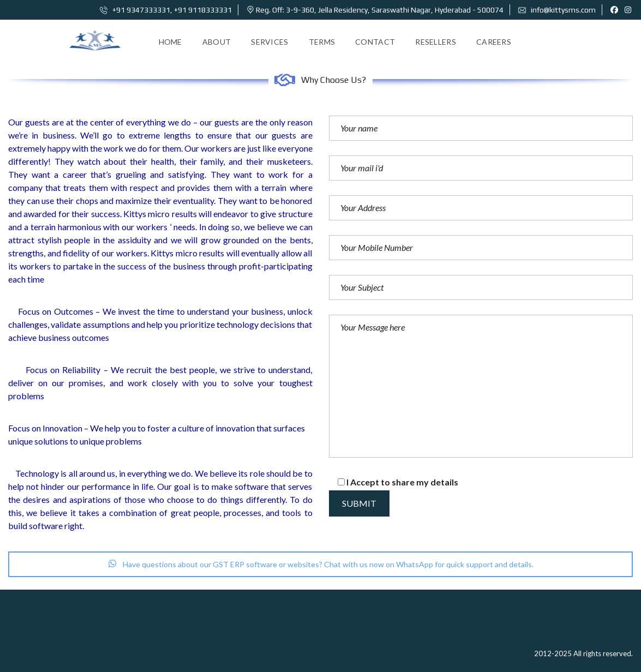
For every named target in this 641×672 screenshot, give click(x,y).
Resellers (436, 42)
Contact (375, 42)
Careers (494, 42)
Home (170, 42)
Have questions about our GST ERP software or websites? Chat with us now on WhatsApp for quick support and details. (321, 564)
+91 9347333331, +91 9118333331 (166, 10)
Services (269, 42)
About (217, 42)
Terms (322, 42)
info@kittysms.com (557, 10)
